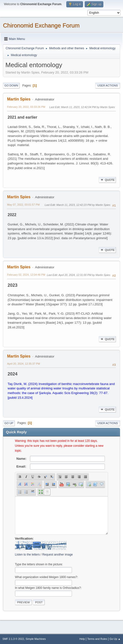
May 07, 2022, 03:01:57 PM (23, 205)
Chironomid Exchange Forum (41, 25)
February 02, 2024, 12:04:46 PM (26, 275)
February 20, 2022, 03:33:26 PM (26, 107)
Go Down (11, 86)
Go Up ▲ (115, 639)
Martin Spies (19, 99)
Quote (107, 180)
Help (82, 639)
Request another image (58, 555)
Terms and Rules (97, 639)
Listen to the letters (27, 555)
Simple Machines (36, 639)
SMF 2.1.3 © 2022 (13, 639)
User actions (108, 86)
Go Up (9, 423)
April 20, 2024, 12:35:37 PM (24, 364)
